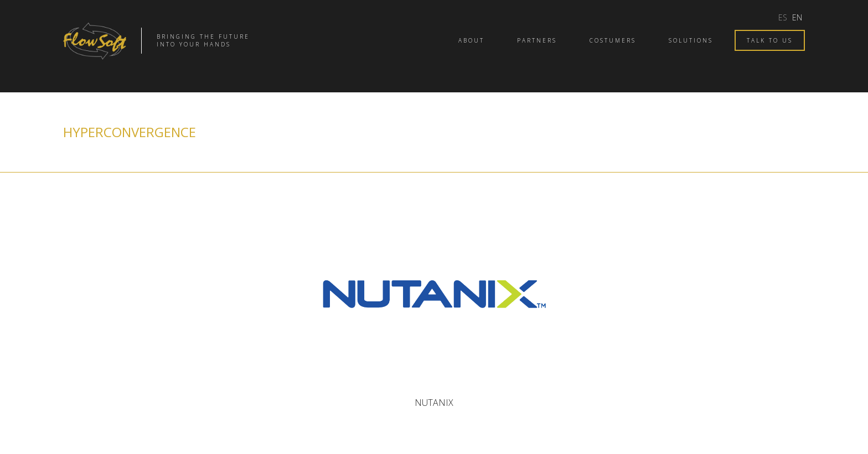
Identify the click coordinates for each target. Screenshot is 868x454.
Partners (537, 40)
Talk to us (770, 40)
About (471, 40)
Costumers (613, 40)
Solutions (691, 40)
